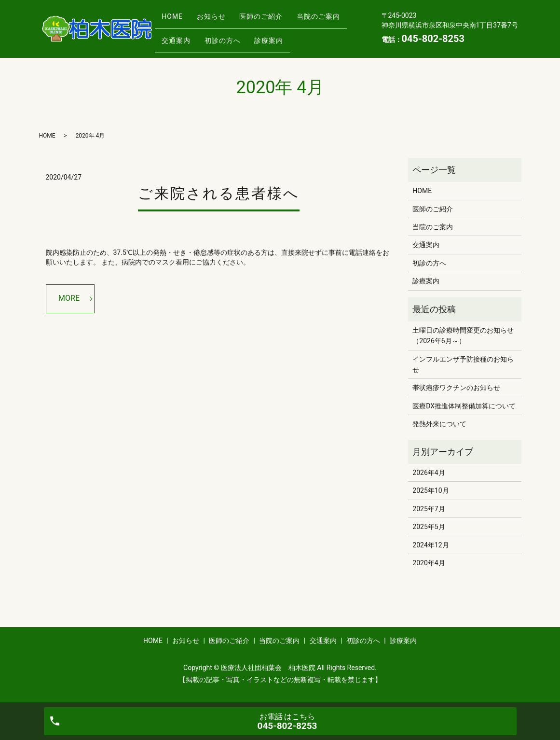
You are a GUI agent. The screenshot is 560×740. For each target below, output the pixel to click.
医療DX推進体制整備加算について (464, 406)
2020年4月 (429, 563)
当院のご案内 (187, 28)
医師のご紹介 (277, 13)
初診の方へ (296, 28)
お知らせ (220, 13)
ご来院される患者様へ (219, 193)
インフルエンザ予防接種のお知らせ (463, 364)
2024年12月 (430, 545)
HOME (176, 13)
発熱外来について (439, 424)
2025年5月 (429, 527)
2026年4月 (429, 473)
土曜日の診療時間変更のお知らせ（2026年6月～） (463, 335)
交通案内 (243, 28)
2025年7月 (429, 509)
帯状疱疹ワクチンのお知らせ (456, 388)
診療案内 (179, 43)
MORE (69, 298)
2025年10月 (430, 490)
